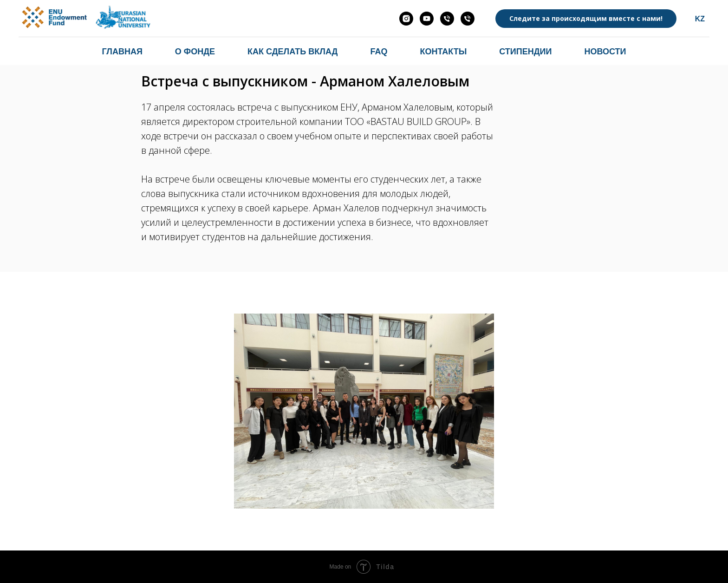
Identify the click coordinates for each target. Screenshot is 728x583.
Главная (122, 52)
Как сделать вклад (292, 52)
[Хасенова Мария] (447, 19)
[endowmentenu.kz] (406, 19)
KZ (700, 19)
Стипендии (525, 52)
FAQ (379, 52)
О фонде (195, 52)
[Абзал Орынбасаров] (468, 19)
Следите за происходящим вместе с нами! (586, 18)
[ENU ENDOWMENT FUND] (427, 19)
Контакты (443, 52)
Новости (605, 52)
